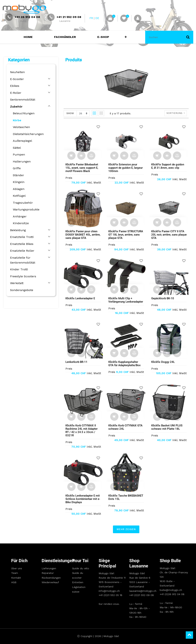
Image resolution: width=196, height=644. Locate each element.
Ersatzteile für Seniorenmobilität (22, 260)
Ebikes (14, 86)
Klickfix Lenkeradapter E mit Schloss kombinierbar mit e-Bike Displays (84, 499)
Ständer (18, 175)
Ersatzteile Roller (21, 251)
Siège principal (107, 563)
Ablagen (18, 189)
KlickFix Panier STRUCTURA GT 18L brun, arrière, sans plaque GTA (126, 235)
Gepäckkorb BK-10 (163, 298)
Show (71, 113)
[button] (125, 37)
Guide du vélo (81, 568)
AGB (14, 582)
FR (91, 18)
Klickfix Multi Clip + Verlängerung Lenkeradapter (126, 300)
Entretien (78, 582)
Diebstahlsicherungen (28, 134)
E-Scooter (16, 79)
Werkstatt (16, 283)
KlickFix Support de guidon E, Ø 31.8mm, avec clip (168, 166)
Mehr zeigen (127, 529)
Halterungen (21, 161)
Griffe (16, 168)
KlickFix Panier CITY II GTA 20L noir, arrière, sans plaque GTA (170, 235)
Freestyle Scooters (22, 276)
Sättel (16, 148)
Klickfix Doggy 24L (164, 362)
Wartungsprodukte (25, 209)
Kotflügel (19, 196)
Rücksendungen (51, 578)
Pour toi (80, 561)
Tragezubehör (22, 203)
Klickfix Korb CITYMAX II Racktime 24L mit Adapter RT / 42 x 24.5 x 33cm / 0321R (82, 430)
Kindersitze (20, 223)
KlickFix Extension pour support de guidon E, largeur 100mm (126, 168)
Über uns (17, 568)
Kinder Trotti (18, 269)
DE (97, 18)
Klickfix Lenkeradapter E (81, 298)
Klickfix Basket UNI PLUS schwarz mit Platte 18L (168, 427)
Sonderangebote (21, 290)
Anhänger (19, 216)
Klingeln (18, 182)
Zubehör (16, 107)
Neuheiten (17, 72)
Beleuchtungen (23, 113)
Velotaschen (21, 127)
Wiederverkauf (50, 582)
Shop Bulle (170, 561)
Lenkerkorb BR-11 (77, 362)
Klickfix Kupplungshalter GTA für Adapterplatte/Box (125, 364)
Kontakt (16, 578)
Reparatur (48, 573)
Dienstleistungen (52, 561)
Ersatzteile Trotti (21, 237)
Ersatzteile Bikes (21, 244)
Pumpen (18, 154)
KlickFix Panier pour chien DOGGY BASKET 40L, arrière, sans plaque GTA (84, 235)
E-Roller (15, 93)
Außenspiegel (22, 141)
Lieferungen (49, 568)
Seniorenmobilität (22, 100)
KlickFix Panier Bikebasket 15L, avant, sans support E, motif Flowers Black (83, 168)
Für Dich (19, 561)
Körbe (16, 120)
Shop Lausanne (139, 563)
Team (15, 573)
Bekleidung (17, 230)
